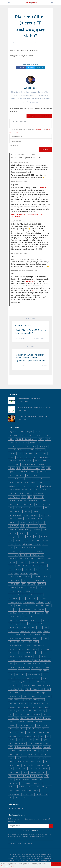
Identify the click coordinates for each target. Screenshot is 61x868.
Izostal (25, 617)
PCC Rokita (13, 689)
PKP (11, 700)
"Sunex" (19, 457)
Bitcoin (12, 504)
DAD (22, 537)
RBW (44, 714)
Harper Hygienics (15, 602)
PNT (42, 700)
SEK (17, 729)
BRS (11, 512)
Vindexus (13, 776)
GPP (23, 584)
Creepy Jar (13, 533)
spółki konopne (20, 743)
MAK (45, 635)
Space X (46, 740)
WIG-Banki (13, 787)
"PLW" (44, 454)
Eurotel (12, 566)
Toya (19, 765)
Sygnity (12, 758)
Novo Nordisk (37, 671)
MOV (36, 660)
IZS (31, 617)
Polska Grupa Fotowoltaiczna (39, 704)
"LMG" (31, 450)
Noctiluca (13, 671)
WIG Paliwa (38, 783)
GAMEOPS (34, 573)
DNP (11, 548)
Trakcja (32, 765)
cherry (40, 519)
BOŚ (46, 508)
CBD (48, 515)
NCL (40, 664)
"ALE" (21, 432)
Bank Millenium (39, 493)
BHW (36, 497)
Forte (38, 569)
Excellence (27, 566)
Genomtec (36, 577)
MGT (28, 649)
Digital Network (28, 544)
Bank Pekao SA (14, 497)
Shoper (41, 733)
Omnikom (13, 856)
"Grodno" (33, 443)
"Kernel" (12, 450)
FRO (11, 573)
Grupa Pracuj (14, 598)
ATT (11, 493)
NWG (17, 675)
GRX (23, 598)
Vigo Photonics (35, 772)
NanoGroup (32, 664)
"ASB (23, 435)
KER (38, 620)
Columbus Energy (25, 530)
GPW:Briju (13, 588)
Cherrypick (13, 522)
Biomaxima (22, 501)
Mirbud (48, 649)
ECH (27, 555)
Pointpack (13, 704)
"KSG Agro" (22, 450)
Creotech (23, 533)
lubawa (18, 635)
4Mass (12, 468)
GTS (35, 598)
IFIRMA (48, 606)
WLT (38, 787)
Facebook (21, 68)
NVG (46, 671)
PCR (27, 689)
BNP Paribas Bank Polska (24, 508)
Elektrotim (13, 559)
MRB (11, 664)
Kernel (45, 620)
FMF (26, 569)
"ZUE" (44, 461)
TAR (30, 758)
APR (26, 486)
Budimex (27, 512)
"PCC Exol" (29, 454)
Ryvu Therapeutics (27, 718)
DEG (33, 540)
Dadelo (29, 537)
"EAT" (25, 443)
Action (37, 468)
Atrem (44, 490)
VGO (25, 772)
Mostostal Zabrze (25, 660)
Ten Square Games (22, 762)
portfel (34, 707)
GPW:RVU (42, 588)
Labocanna (25, 631)
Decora (25, 540)
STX (47, 751)
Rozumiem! (56, 864)
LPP (11, 635)
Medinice (28, 646)
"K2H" (34, 446)
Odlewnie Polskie (34, 675)
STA (11, 747)
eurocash (41, 562)
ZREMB (24, 798)
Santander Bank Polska (35, 722)
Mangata (27, 638)
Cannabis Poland (15, 515)
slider (42, 736)
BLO (19, 504)
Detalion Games (43, 540)
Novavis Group (24, 671)
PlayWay (28, 700)
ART (37, 486)
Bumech (36, 512)
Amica (35, 475)
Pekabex (35, 689)
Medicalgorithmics (16, 646)
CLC (36, 522)
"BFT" (41, 439)
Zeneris (39, 794)
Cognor (42, 526)
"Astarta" (39, 435)
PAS (20, 685)
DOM (17, 548)
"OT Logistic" (40, 450)
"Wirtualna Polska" (25, 461)
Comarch (37, 530)
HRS (31, 606)
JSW (33, 620)
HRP (25, 606)
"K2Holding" (43, 446)
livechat (46, 631)
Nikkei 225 (40, 667)
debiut (18, 540)
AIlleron (33, 472)
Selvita (45, 729)
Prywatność (11, 843)
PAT (34, 685)
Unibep (38, 769)
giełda (18, 580)
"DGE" (18, 443)
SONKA (38, 740)
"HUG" (41, 443)
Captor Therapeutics (31, 515)
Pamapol (12, 685)
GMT (11, 584)
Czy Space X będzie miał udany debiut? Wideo (33, 416)
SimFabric (13, 736)
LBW (33, 631)
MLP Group (30, 653)
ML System (13, 653)
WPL (11, 790)
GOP (17, 584)
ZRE (17, 798)
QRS (11, 714)
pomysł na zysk (23, 707)
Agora (11, 472)
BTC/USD (18, 512)
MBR (17, 642)
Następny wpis (31, 347)
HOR (11, 606)
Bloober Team (28, 504)
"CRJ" (11, 443)
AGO (48, 468)
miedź (35, 649)
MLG (21, 653)
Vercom (18, 772)
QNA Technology (40, 711)
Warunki (19, 843)
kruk (11, 631)
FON (32, 569)
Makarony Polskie (15, 638)
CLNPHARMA (14, 526)
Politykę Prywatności (22, 834)
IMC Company (25, 609)
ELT (21, 559)
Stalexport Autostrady (22, 747)
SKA (20, 736)
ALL (11, 475)
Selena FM (37, 729)
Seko (23, 729)
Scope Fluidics (23, 725)
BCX (24, 497)
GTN (29, 598)
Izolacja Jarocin (14, 617)
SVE (36, 754)
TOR (46, 762)
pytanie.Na (30, 281)
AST (31, 490)
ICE (37, 606)
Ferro (11, 569)
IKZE (16, 609)
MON (37, 656)
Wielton (34, 780)
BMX (49, 504)
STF (35, 751)
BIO (42, 497)
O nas (25, 843)
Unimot (46, 769)
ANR (26, 483)
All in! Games (19, 475)
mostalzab (13, 660)
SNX (25, 740)
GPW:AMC (31, 584)
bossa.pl (43, 188)
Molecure (28, 656)
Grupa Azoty (28, 591)
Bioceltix (12, 501)
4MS (18, 468)
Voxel (40, 776)
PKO (41, 696)
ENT (50, 559)
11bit (17, 464)
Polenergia (23, 704)
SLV (48, 736)
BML (43, 504)
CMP (23, 526)
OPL (38, 678)
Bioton (44, 501)
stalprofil (12, 751)
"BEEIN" (19, 439)
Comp (46, 530)
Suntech (29, 754)
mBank (45, 638)
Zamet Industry (15, 794)
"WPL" (37, 461)
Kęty (11, 624)
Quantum (19, 714)
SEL (29, 729)
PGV (30, 693)
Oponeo (12, 682)
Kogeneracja (14, 627)
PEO (48, 689)
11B (11, 464)
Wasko (18, 780)
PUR (47, 707)
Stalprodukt (37, 747)
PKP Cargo (19, 700)
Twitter (31, 68)
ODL (24, 675)
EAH (21, 555)
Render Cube (14, 718)
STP (41, 751)
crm (35, 533)
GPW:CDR (32, 588)
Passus (27, 685)
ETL (27, 562)
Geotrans (46, 577)
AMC (28, 475)
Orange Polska (23, 682)
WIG (42, 780)
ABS (24, 468)
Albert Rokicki (23, 42)
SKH (35, 736)
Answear (34, 483)
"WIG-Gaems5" (44, 457)
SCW (45, 725)
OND (11, 678)
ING (34, 609)
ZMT (11, 798)
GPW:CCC (23, 588)
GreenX (12, 591)
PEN (42, 689)
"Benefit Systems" (30, 439)
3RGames (41, 464)
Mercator (13, 649)
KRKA (39, 627)
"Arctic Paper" (14, 435)
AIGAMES (24, 472)
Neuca (12, 667)
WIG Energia (14, 783)
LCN (39, 631)
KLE (41, 624)
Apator (42, 483)
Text (33, 762)
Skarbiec (28, 736)
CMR (29, 526)
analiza (28, 479)
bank (29, 493)
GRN (19, 591)
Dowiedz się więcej (7, 866)
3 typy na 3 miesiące (28, 464)
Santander (20, 722)
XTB (30, 790)
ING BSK (42, 609)
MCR (29, 642)
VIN (44, 772)
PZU (23, 711)
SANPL (12, 722)
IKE (10, 609)
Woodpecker (47, 787)
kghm (17, 624)
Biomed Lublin (34, 501)
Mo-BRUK (13, 656)
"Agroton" (13, 432)
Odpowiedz (45, 149)
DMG (45, 544)
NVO (11, 675)
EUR (33, 562)
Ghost (26, 856)
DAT (36, 537)
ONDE (18, 678)
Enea (33, 559)
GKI (25, 580)
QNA (30, 711)
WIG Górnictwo (26, 783)
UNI (31, 769)
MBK (11, 642)
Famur (36, 566)
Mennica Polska (39, 646)
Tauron (47, 758)
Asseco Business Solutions (18, 490)
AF (43, 468)
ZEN (32, 794)
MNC (44, 653)
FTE (17, 573)
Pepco (17, 693)
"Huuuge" (13, 446)
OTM (32, 682)
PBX (49, 685)
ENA (26, 559)
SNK (19, 740)
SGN (28, 733)
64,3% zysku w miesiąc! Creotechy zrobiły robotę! (34, 407)
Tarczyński (38, 758)
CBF (11, 519)
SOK (31, 740)
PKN (25, 696)
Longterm (18, 855)
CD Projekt (19, 519)
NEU (46, 664)
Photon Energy (40, 693)
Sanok (47, 718)
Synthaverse (22, 758)
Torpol (12, 765)
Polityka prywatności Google (40, 129)
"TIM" (34, 457)
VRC (47, 776)
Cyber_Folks (13, 537)
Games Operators (15, 577)
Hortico (18, 606)
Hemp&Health (29, 602)
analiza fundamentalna (41, 479)
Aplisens (12, 486)
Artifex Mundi (46, 486)
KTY (17, 631)
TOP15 (39, 762)
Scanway (12, 725)
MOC (21, 656)
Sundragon (19, 754)
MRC (17, 664)
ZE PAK (25, 794)
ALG (47, 472)
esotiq (21, 562)
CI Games (23, 522)
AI (17, 472)
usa (11, 772)
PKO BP (48, 696)
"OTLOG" (12, 454)
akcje (40, 472)
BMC (37, 504)
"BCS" (11, 439)
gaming (27, 577)
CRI (30, 533)
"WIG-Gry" (13, 461)
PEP (11, 693)
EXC (19, 566)
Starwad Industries (25, 751)
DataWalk (44, 537)
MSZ (23, 664)
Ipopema (40, 613)
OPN (44, 678)
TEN (11, 762)
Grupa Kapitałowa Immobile (19, 595)
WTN (24, 790)
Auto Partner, (20, 493)
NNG (48, 667)
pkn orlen (33, 696)
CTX (41, 533)
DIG (19, 544)
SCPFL (39, 725)
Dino (38, 544)
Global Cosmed (40, 580)
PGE (24, 693)
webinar (26, 780)
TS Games (41, 765)
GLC (30, 580)
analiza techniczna (16, 483)
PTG (41, 707)
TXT (48, 765)
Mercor (21, 649)
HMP (48, 602)
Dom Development (29, 548)
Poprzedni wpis (31, 319)
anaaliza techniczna (16, 479)
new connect (21, 667)
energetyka (41, 559)
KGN (24, 624)
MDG (36, 642)
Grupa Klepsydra (37, 595)
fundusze (24, 573)
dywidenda (39, 551)
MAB (30, 635)
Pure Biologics (14, 711)
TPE (25, 765)
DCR (11, 540)
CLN (42, 522)
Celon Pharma (30, 519)
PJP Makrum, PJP (15, 696)
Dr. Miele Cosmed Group (18, 551)
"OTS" (20, 454)
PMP (36, 700)
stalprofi (47, 747)
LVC (24, 635)
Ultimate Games (21, 769)
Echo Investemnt (37, 555)
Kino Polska (33, 624)
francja (45, 569)
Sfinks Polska (14, 733)
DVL (30, 551)
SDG (11, 729)
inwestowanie (19, 325)
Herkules (40, 602)
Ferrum (19, 569)
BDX (30, 497)
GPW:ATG (41, 584)
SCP (32, 725)
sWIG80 (43, 754)
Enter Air (12, 562)
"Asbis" (30, 435)
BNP (11, 508)
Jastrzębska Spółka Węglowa (19, 620)
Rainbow (37, 714)
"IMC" (27, 446)
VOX (34, 776)
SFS (22, 733)
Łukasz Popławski (24, 401)
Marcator (36, 638)
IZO (47, 613)
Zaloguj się (33, 116)
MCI (23, 642)
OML (44, 675)
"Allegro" (29, 432)
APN (20, 486)
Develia (12, 544)
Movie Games (45, 660)
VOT (20, 776)
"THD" (27, 457)
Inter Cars (13, 613)
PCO (21, 689)
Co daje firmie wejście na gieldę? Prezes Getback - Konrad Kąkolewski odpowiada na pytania (30, 358)
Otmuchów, (41, 682)
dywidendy (13, 555)
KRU (46, 627)
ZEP (46, 794)
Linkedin (40, 68)
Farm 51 (44, 566)
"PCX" (37, 454)
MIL (42, 649)
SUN (11, 754)
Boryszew (38, 508)
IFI (42, 606)
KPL (33, 627)
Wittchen (30, 787)
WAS (11, 780)
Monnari (44, 656)
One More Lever (28, 678)
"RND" (11, 457)
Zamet (36, 790)
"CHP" (48, 439)
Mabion (38, 635)
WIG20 (22, 787)
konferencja (27, 325)
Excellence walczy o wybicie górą (29, 398)
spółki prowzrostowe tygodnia (38, 743)
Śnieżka (12, 740)
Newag (31, 667)
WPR (17, 790)
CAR (42, 515)
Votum (27, 776)
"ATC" (47, 435)
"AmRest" (38, 432)
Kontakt (30, 843)
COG (35, 526)
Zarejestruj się (45, 116)
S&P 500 (39, 718)
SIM (48, 733)
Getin (11, 580)
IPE (33, 613)
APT (31, 486)
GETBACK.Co (36, 290)
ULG (11, 769)
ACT (30, 468)
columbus (13, 530)
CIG (30, 522)
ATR (37, 490)
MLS (38, 653)
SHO (34, 733)
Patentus (41, 685)
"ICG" (21, 446)
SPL (11, 743)
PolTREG (12, 707)
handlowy (43, 598)
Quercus (28, 714)
